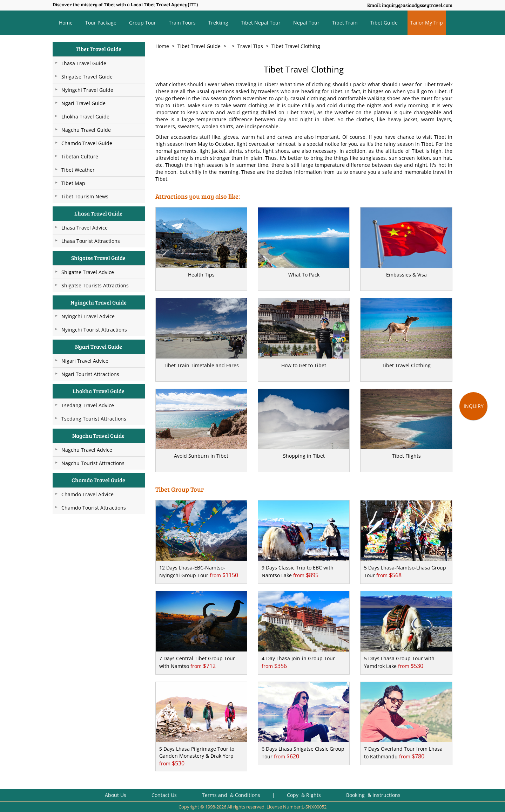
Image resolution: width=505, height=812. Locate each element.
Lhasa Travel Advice (85, 228)
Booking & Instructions (373, 795)
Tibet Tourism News (85, 196)
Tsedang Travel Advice (88, 405)
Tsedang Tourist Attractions (94, 419)
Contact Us (164, 795)
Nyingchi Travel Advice (88, 316)
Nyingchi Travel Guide (87, 90)
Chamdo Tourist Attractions (94, 508)
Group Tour (143, 23)
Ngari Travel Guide (83, 103)
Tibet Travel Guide (199, 46)
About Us (116, 795)
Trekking (218, 23)
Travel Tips (250, 46)
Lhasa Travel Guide (84, 63)
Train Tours (182, 23)
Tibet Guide (384, 23)
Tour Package (101, 23)
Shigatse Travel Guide (87, 77)
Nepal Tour (306, 23)
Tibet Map (73, 183)
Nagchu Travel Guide (86, 130)
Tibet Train (345, 23)
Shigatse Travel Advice (88, 272)
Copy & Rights (305, 795)
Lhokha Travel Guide (85, 117)
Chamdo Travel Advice (87, 494)
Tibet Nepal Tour (261, 23)
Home (66, 23)
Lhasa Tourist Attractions (91, 241)
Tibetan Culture (80, 156)
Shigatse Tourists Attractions (95, 285)
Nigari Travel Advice (85, 361)
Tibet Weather (78, 170)
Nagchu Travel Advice (87, 450)
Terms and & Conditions (231, 795)
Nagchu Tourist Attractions (93, 463)
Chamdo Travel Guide (87, 143)
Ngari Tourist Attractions (90, 374)
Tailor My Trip (427, 23)
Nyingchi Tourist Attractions (94, 330)
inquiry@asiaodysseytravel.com (417, 5)
